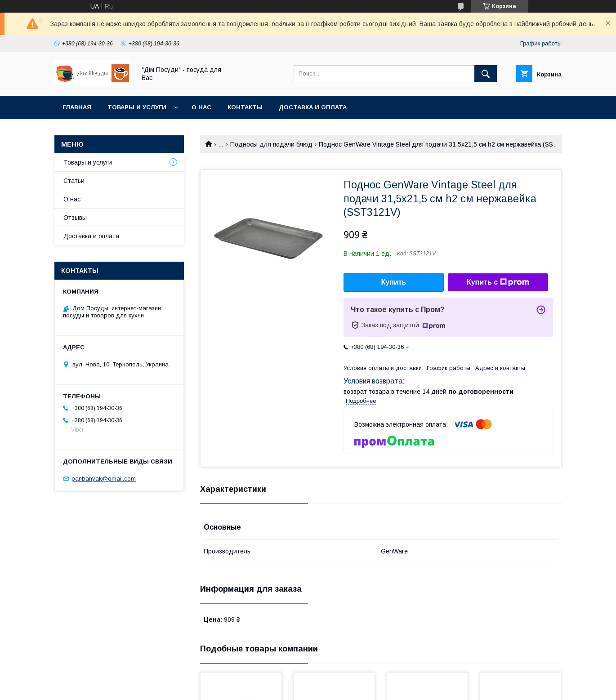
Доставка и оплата (313, 107)
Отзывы (75, 218)
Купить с (498, 282)
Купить (394, 282)
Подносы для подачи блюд (271, 144)
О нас (201, 107)
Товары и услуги (137, 107)
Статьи (74, 181)
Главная (77, 107)
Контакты (245, 107)
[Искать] (486, 74)
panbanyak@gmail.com (104, 479)
